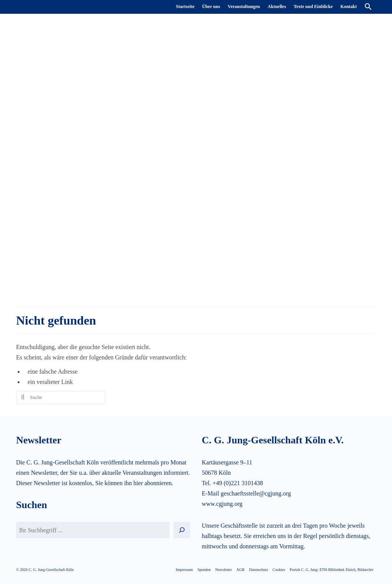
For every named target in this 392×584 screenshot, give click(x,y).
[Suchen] (182, 530)
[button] (368, 7)
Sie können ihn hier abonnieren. (134, 483)
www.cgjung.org (222, 504)
